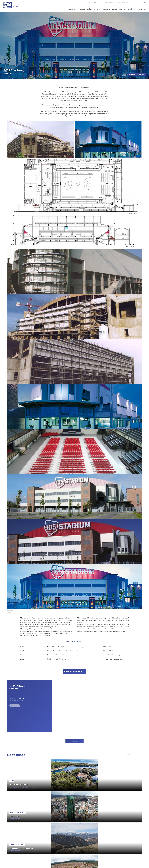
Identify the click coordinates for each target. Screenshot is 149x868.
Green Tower (14, 816)
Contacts (142, 9)
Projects (122, 9)
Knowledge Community (121, 3)
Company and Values (77, 9)
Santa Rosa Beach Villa (18, 784)
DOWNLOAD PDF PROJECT (75, 672)
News (106, 3)
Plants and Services (109, 9)
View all (75, 741)
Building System (93, 9)
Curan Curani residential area (21, 848)
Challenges (132, 9)
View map (15, 706)
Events (111, 3)
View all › (127, 755)
